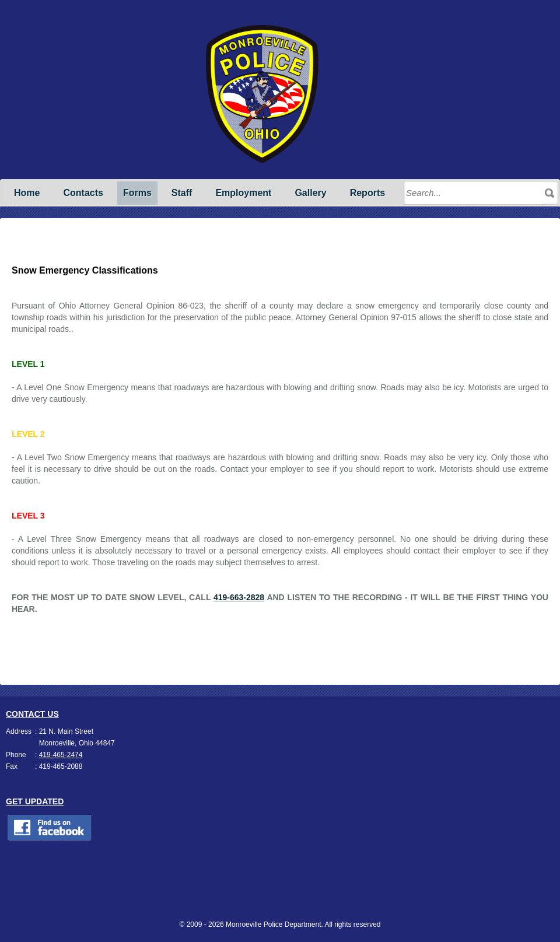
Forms (137, 193)
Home (27, 193)
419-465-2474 (61, 755)
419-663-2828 (239, 597)
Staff (182, 193)
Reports (367, 193)
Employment (243, 193)
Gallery (310, 193)
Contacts (83, 193)
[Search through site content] (474, 193)
